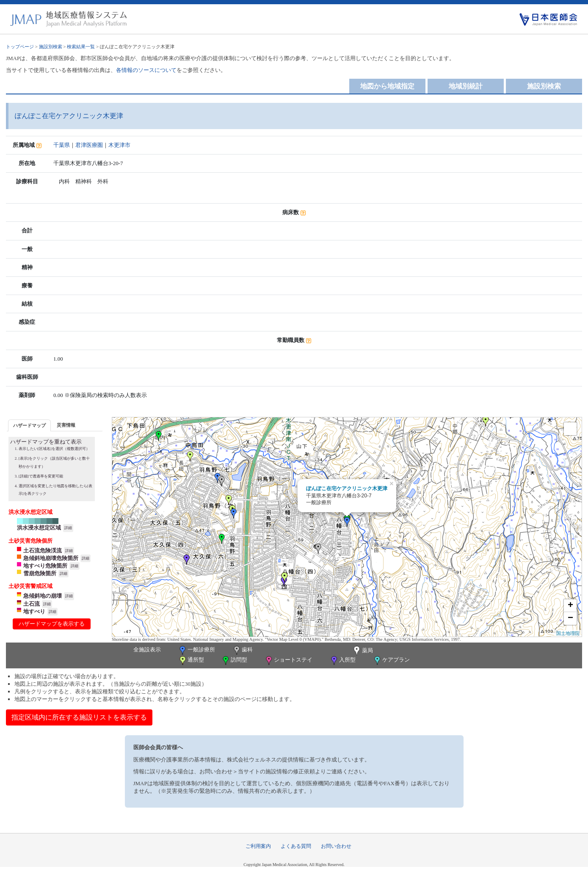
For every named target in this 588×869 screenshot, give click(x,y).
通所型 (191, 661)
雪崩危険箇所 (40, 573)
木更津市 (119, 145)
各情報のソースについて (146, 70)
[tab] (29, 425)
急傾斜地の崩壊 (43, 596)
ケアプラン (391, 661)
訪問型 (234, 661)
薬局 (362, 651)
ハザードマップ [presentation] (29, 425)
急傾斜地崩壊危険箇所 (51, 558)
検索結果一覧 (81, 47)
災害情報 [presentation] (66, 425)
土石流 (32, 604)
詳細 (68, 528)
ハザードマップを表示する (52, 624)
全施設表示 (147, 650)
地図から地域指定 (387, 86)
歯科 (242, 650)
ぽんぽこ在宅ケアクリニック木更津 (347, 488)
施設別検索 (51, 47)
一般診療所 (196, 650)
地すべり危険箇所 (45, 566)
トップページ (20, 47)
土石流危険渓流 (43, 550)
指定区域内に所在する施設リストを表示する (79, 717)
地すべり (34, 611)
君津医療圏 (89, 145)
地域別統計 (466, 86)
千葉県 (62, 145)
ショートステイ (288, 661)
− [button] (570, 618)
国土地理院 (568, 633)
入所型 (342, 661)
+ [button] (570, 606)
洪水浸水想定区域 (39, 528)
